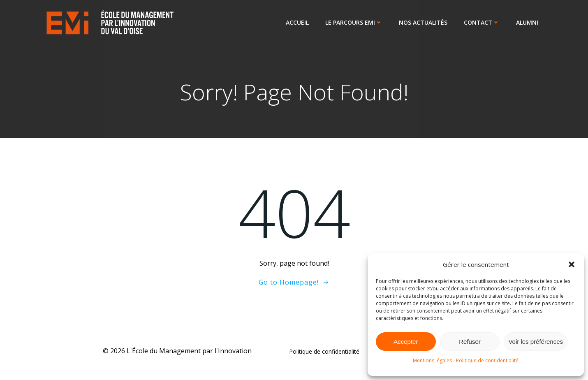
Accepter (406, 342)
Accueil (298, 23)
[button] (572, 264)
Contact (483, 23)
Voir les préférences (536, 342)
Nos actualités (424, 23)
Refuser (470, 342)
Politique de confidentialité (487, 360)
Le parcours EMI (355, 23)
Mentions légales (432, 360)
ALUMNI (528, 23)
